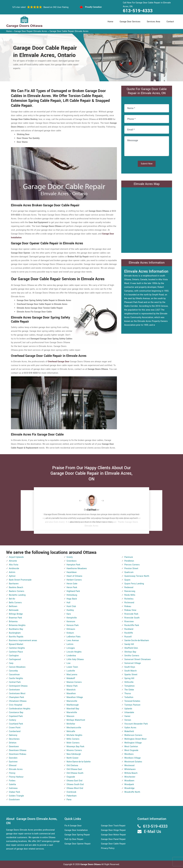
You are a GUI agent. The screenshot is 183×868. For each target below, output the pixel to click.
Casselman (14, 675)
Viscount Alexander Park (136, 724)
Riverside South (132, 618)
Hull (68, 603)
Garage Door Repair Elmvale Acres (31, 31)
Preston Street (131, 568)
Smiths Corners (132, 656)
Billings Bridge (16, 614)
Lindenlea (71, 656)
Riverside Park (131, 614)
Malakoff (71, 678)
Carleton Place (16, 652)
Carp (11, 663)
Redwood (129, 587)
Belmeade (14, 610)
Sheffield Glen (131, 648)
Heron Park (72, 587)
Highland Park (73, 591)
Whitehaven (130, 769)
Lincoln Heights (74, 652)
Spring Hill (129, 678)
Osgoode (71, 777)
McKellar (71, 724)
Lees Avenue (73, 640)
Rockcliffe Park (132, 625)
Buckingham (15, 633)
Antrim (12, 572)
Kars (69, 614)
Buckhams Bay (16, 629)
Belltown (13, 606)
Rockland (129, 629)
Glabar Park (14, 792)
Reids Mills (130, 595)
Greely (70, 557)
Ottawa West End (75, 788)
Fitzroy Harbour (16, 777)
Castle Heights (16, 678)
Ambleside (14, 568)
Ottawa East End (74, 781)
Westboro (129, 754)
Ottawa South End (75, 784)
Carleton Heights (17, 648)
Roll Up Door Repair (74, 839)
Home (110, 22)
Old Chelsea (72, 765)
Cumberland (15, 731)
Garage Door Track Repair (113, 826)
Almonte (13, 561)
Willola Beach (131, 773)
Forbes (12, 781)
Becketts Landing (17, 595)
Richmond (129, 603)
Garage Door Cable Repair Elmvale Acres (69, 31)
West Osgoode (131, 750)
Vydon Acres (130, 728)
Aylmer (12, 576)
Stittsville (129, 682)
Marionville (72, 701)
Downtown (14, 747)
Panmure (129, 557)
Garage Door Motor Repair (113, 835)
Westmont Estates (133, 762)
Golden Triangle (16, 796)
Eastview (13, 762)
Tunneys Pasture (132, 705)
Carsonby (13, 671)
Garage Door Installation (76, 830)
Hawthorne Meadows (77, 568)
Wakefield (129, 731)
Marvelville (72, 712)
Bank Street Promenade (20, 580)
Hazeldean (72, 572)
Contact (170, 22)
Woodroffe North (132, 792)
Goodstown (14, 800)
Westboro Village (133, 758)
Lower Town (72, 667)
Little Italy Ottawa (75, 659)
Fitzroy (12, 773)
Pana (69, 800)
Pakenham (72, 796)
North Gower (73, 758)
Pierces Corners (132, 565)
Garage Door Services (130, 22)
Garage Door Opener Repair (78, 844)
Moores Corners (74, 750)
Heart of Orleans (74, 576)
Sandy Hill (129, 644)
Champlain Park (16, 697)
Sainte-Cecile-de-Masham (137, 640)
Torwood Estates (132, 701)
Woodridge (129, 788)
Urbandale (129, 712)
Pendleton (129, 561)
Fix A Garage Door (73, 826)
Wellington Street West (135, 739)
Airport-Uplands (16, 557)
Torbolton (129, 697)
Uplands (128, 709)
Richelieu (129, 599)
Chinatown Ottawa (18, 701)
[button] (83, 501)
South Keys (130, 667)
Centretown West (17, 694)
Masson (70, 716)
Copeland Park (16, 716)
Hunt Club (71, 606)
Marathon (71, 694)
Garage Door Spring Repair (77, 835)
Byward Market (16, 644)
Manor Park (72, 686)
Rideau (128, 606)
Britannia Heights (17, 625)
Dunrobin (13, 758)
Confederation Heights (20, 709)
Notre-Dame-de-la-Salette (79, 762)
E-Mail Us (152, 832)
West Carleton (131, 747)
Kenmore (71, 622)
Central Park (15, 682)
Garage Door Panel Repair (113, 839)
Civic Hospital (16, 705)
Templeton (129, 686)
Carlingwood (15, 659)
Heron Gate (72, 584)
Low (69, 663)
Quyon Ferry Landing (134, 584)
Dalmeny (13, 735)
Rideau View (130, 610)
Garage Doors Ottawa (91, 864)
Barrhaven (14, 584)
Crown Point (15, 728)
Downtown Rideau (18, 754)
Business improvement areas (23, 640)
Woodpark (129, 784)
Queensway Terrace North (137, 576)
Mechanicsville (74, 728)
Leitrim (70, 644)
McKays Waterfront (76, 720)
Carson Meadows (17, 667)
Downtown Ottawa (18, 750)
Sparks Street (131, 675)
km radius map (147, 219)
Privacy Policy (108, 848)
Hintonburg (72, 595)
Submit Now (147, 164)
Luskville (71, 671)
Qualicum (129, 572)
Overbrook (71, 792)
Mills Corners (73, 739)
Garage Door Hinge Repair (113, 830)
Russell (128, 637)
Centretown (14, 690)
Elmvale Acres (16, 769)
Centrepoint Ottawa (18, 686)
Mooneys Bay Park (75, 747)
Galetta (12, 784)
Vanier (127, 716)
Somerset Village (133, 663)
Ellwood (13, 765)
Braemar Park (15, 618)
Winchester (130, 777)
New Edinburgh (74, 754)
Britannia (13, 622)
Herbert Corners (74, 580)
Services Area (153, 22)
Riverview (129, 622)
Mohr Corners (73, 743)
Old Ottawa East (74, 769)
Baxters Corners (17, 591)
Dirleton (13, 743)
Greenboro (72, 561)
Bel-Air (12, 599)
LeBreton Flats (74, 637)
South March (130, 671)
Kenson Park (73, 625)
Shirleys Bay (130, 652)
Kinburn (70, 633)
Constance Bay (16, 712)
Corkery (12, 720)
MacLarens (72, 675)
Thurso (128, 694)
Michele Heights (74, 735)
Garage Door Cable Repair (113, 844)
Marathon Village (75, 697)
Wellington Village (133, 743)
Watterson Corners (133, 735)
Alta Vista (14, 565)
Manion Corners (74, 682)
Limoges (71, 648)
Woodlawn (129, 781)
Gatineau (13, 788)
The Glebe (129, 690)
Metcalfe (71, 731)
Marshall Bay (73, 709)
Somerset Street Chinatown (138, 659)
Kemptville (72, 618)
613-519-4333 (138, 11)
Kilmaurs (71, 629)
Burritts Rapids (16, 637)
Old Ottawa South (75, 773)
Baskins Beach (16, 587)
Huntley (70, 610)
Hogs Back (72, 599)
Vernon (128, 720)
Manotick (71, 690)
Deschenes (14, 739)
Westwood (129, 765)
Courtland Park (16, 724)
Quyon (127, 580)
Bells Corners (15, 603)
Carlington (14, 656)
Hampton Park (73, 565)
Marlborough (73, 705)
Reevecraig (130, 591)
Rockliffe (129, 633)
